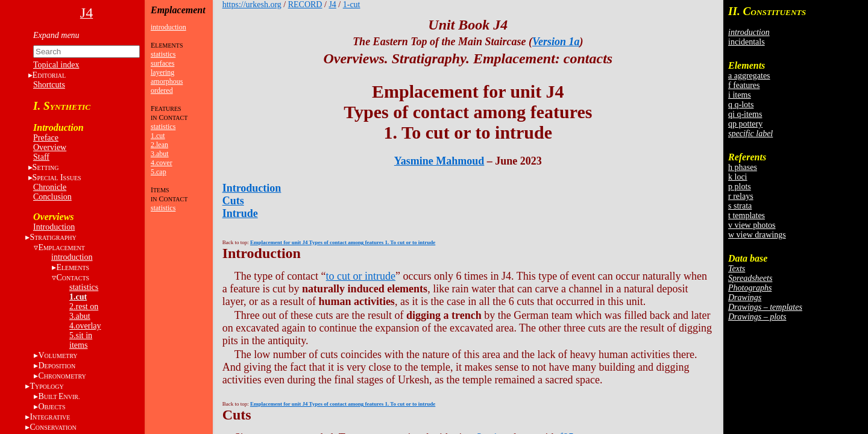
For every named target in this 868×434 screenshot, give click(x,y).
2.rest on (84, 307)
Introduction (54, 227)
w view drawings (757, 235)
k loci (738, 177)
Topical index (56, 65)
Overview (50, 147)
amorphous (167, 81)
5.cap (159, 172)
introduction (72, 257)
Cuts (233, 201)
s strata (740, 206)
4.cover (162, 163)
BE (59, 396)
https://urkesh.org (252, 5)
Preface (46, 138)
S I (57, 178)
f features (744, 85)
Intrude (240, 213)
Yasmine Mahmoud (439, 161)
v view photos (752, 225)
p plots (740, 187)
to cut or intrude (361, 276)
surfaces (162, 63)
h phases (743, 167)
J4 (332, 5)
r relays (741, 196)
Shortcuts (49, 85)
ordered (162, 90)
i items (740, 95)
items (78, 345)
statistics (84, 287)
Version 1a (556, 42)
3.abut (80, 316)
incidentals (747, 42)
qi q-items (745, 114)
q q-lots (741, 105)
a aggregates (749, 76)
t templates (747, 215)
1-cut (352, 5)
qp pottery (745, 124)
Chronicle (50, 187)
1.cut (78, 297)
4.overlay (85, 326)
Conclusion (52, 197)
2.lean (159, 145)
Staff (41, 157)
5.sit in (81, 335)
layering (162, 72)
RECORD (305, 5)
